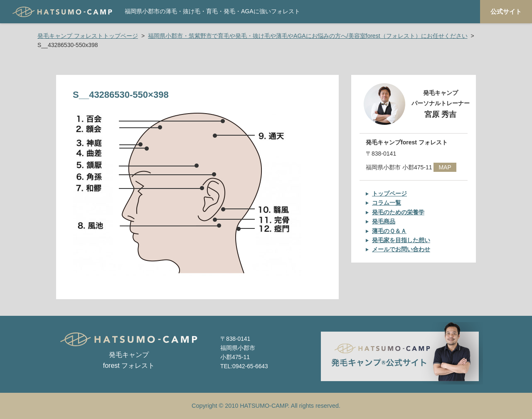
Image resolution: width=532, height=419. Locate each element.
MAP (445, 167)
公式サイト (506, 12)
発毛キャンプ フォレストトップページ (88, 36)
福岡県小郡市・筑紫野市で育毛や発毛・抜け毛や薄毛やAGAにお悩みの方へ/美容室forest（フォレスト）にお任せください (308, 36)
